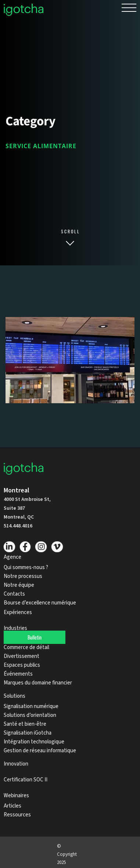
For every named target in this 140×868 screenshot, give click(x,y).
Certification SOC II (26, 780)
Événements (18, 674)
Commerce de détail (26, 647)
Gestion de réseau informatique (40, 751)
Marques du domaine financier (38, 683)
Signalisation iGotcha (28, 733)
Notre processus (23, 576)
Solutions (15, 696)
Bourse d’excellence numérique (40, 603)
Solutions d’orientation (30, 715)
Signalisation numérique (31, 706)
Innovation (16, 764)
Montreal (17, 490)
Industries (15, 628)
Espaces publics (22, 665)
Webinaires (16, 796)
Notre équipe (19, 585)
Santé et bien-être (25, 724)
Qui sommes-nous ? (26, 567)
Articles (12, 806)
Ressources (17, 815)
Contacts (14, 594)
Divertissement (21, 656)
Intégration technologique (34, 742)
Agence (12, 557)
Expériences (18, 612)
